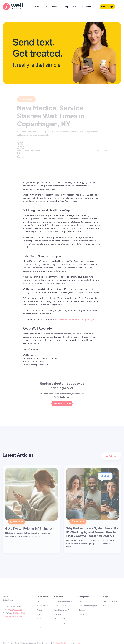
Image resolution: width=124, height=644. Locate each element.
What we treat (42, 606)
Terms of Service (110, 601)
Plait (78, 643)
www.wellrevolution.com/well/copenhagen (74, 319)
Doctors (58, 614)
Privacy (106, 606)
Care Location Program (88, 606)
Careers (82, 610)
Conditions (41, 623)
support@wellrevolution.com (15, 616)
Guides (40, 618)
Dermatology (60, 623)
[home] (13, 7)
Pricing (66, 7)
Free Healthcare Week (63, 610)
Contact (82, 614)
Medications (42, 627)
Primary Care (59, 618)
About (88, 7)
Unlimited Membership (63, 601)
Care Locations (60, 606)
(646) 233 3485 (16, 610)
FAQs (39, 601)
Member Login (107, 7)
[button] (37, 7)
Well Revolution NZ (60, 643)
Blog (39, 614)
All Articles (111, 456)
